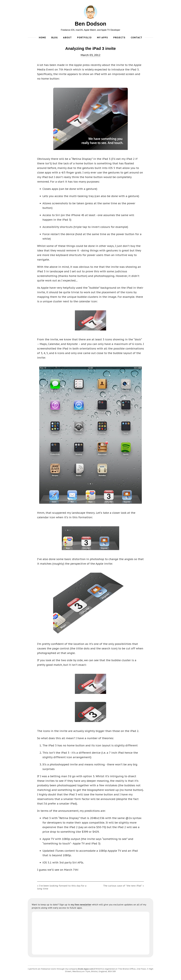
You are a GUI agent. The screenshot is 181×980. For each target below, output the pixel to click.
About (67, 38)
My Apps (103, 38)
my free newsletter (81, 905)
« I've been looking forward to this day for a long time (62, 887)
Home (42, 38)
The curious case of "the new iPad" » (124, 886)
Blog (55, 38)
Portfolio (84, 38)
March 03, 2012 (90, 55)
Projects (119, 38)
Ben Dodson (90, 24)
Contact (137, 38)
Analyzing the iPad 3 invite (90, 48)
